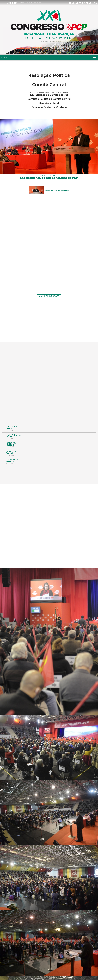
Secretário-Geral (49, 103)
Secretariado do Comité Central (49, 95)
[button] (3, 3)
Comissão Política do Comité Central (49, 99)
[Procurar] (95, 3)
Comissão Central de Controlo (49, 107)
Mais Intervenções (49, 296)
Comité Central (49, 85)
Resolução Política (49, 75)
